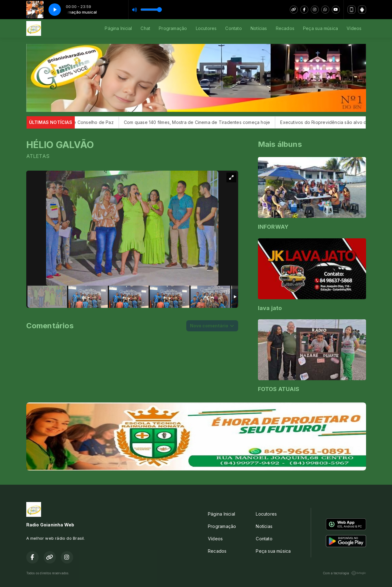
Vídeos (354, 28)
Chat (145, 28)
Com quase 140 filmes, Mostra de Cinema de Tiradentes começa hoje (204, 122)
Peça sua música (320, 28)
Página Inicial (118, 28)
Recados (285, 28)
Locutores (206, 28)
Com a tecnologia (344, 573)
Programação (173, 28)
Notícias (259, 28)
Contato (233, 28)
